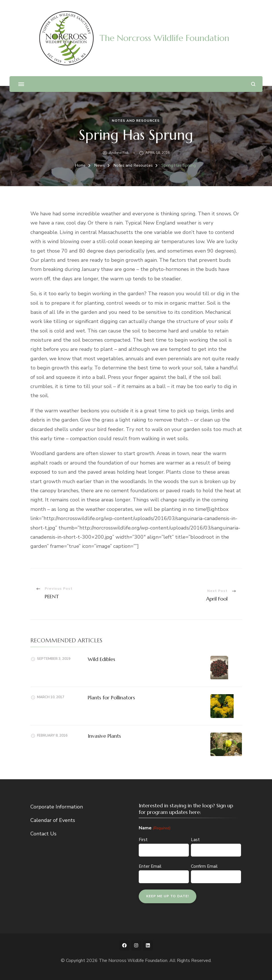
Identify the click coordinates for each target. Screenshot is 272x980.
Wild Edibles (101, 659)
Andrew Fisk (119, 153)
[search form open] (253, 84)
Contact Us (43, 834)
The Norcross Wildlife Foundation (164, 38)
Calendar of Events (53, 820)
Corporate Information (57, 807)
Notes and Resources (136, 121)
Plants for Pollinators (111, 697)
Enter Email (150, 866)
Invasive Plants (104, 736)
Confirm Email (204, 866)
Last (195, 840)
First (143, 840)
